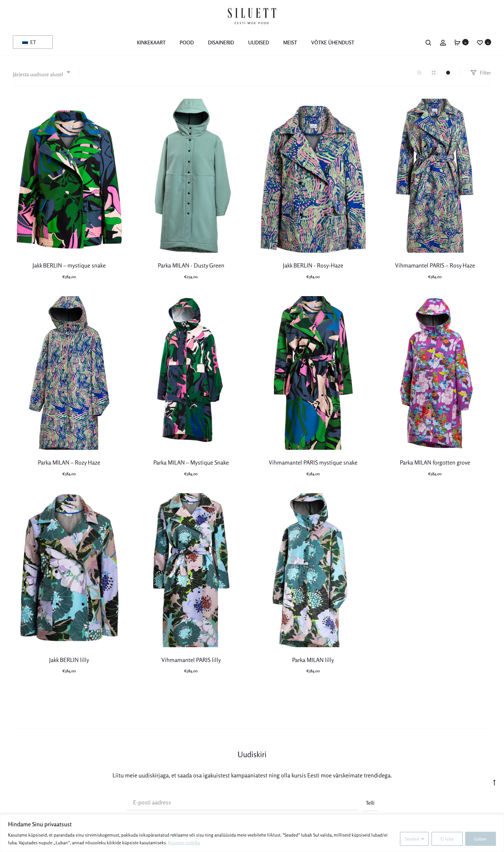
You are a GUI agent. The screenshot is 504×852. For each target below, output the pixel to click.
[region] (252, 833)
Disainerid (221, 42)
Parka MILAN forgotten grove (435, 462)
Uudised (259, 42)
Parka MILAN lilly (313, 659)
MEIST (290, 42)
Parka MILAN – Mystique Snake (191, 462)
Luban (481, 839)
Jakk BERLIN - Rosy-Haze (313, 265)
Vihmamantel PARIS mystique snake (313, 462)
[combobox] (41, 72)
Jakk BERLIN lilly (69, 659)
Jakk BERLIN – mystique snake (69, 265)
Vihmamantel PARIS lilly (191, 659)
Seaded (411, 839)
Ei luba (446, 839)
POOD (187, 42)
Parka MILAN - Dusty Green (191, 265)
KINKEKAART (151, 42)
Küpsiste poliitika (185, 843)
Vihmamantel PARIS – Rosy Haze (435, 265)
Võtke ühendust (333, 42)
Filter (481, 72)
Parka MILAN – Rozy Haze (69, 462)
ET (29, 42)
